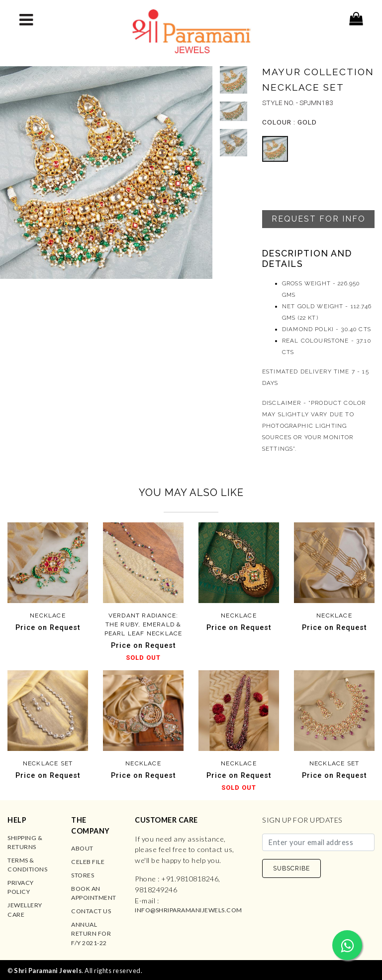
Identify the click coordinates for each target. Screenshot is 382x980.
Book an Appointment (94, 893)
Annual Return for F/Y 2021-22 (91, 934)
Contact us (91, 911)
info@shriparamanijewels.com (189, 910)
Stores (83, 875)
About (82, 848)
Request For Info (319, 219)
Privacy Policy (21, 887)
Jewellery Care (25, 910)
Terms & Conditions (27, 865)
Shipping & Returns (25, 842)
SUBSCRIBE (291, 868)
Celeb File (88, 862)
